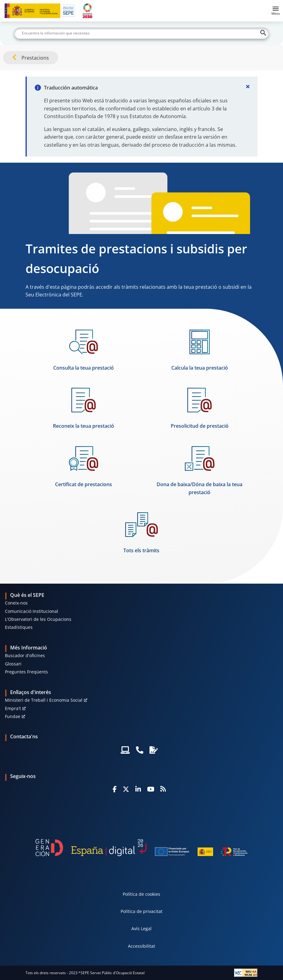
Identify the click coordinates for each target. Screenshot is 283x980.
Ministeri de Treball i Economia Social (44, 700)
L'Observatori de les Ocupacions (38, 619)
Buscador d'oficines (25, 655)
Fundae (13, 716)
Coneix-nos (16, 603)
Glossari (13, 664)
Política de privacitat (141, 911)
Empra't (13, 708)
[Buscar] (141, 33)
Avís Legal (141, 928)
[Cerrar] (248, 86)
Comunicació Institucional (32, 611)
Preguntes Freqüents (26, 672)
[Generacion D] (141, 847)
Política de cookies (141, 894)
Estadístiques (19, 627)
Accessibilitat (141, 946)
